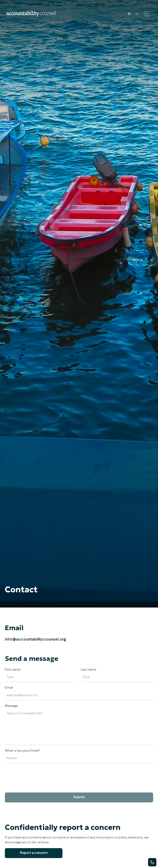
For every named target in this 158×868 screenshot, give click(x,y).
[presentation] (40, 775)
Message (11, 706)
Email (9, 688)
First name (13, 670)
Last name (88, 670)
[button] (147, 14)
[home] (31, 14)
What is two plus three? (22, 751)
